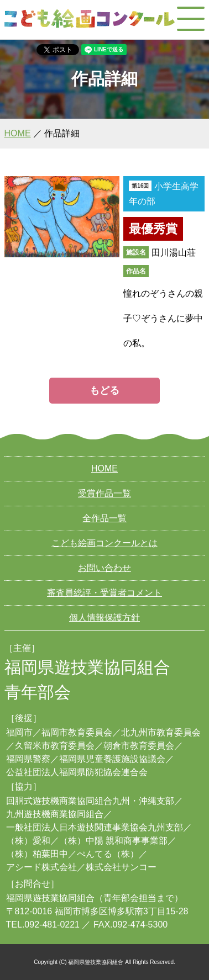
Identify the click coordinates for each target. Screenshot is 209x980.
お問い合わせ (104, 568)
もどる (104, 390)
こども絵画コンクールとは (104, 543)
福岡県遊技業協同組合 (50, 898)
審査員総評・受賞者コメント (104, 593)
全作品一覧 (104, 518)
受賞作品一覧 (104, 493)
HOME (18, 133)
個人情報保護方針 (104, 618)
